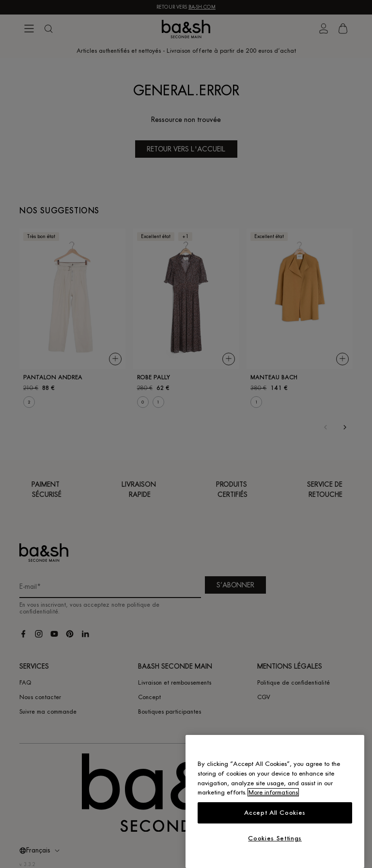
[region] (275, 801)
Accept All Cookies (275, 813)
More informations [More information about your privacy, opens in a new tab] (273, 792)
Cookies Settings (275, 838)
